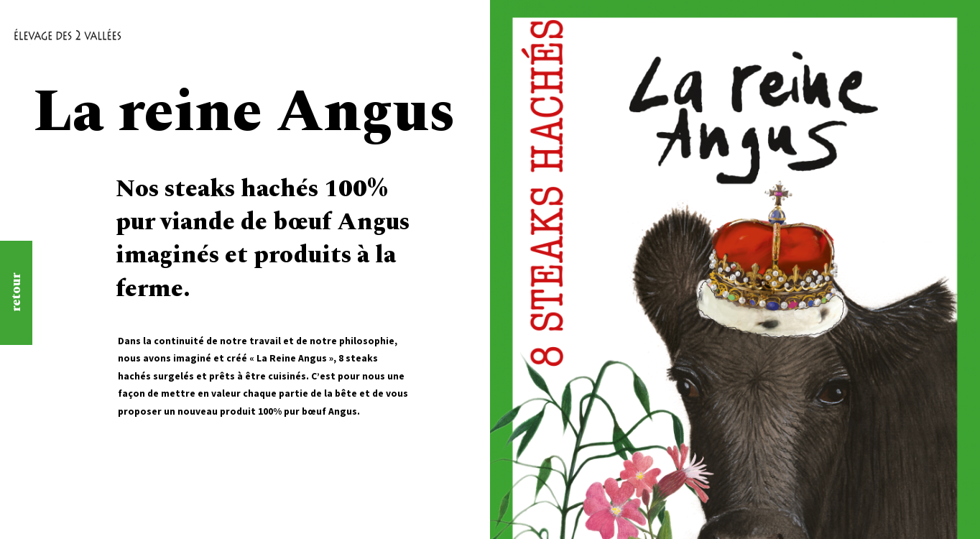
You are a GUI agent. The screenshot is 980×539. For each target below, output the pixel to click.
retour (16, 293)
